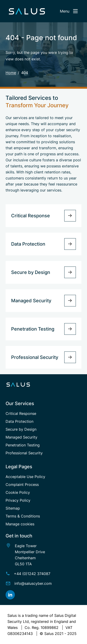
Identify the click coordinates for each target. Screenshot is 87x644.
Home (11, 73)
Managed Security (21, 437)
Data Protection (19, 421)
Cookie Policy (18, 492)
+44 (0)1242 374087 (32, 574)
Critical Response (21, 413)
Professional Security (24, 453)
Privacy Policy (18, 500)
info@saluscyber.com (33, 583)
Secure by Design (21, 429)
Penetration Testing (23, 445)
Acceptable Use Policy (25, 477)
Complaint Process (22, 485)
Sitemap (13, 508)
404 (25, 73)
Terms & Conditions (23, 516)
